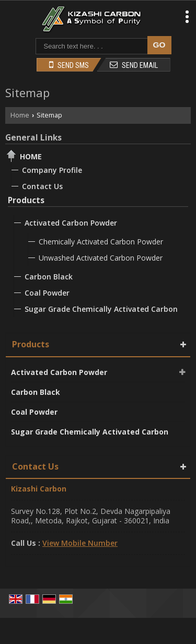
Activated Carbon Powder (71, 223)
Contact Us (42, 186)
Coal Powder (47, 293)
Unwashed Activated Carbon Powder (101, 258)
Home (20, 115)
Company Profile (52, 170)
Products (26, 200)
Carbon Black (49, 277)
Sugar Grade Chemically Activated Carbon (101, 309)
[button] (80, 543)
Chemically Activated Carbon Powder (101, 242)
